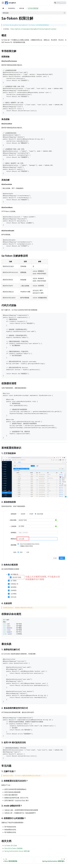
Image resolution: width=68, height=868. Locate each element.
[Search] (60, 3)
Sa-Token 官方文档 (11, 846)
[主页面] (3, 8)
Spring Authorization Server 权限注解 (17, 851)
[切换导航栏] (3, 3)
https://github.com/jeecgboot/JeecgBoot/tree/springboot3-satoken (33, 29)
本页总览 (6, 13)
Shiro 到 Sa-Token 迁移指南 (13, 848)
